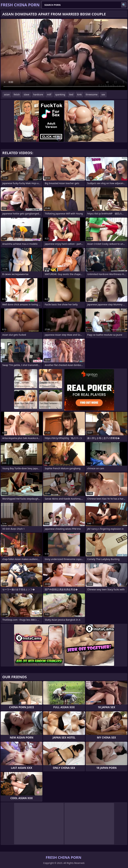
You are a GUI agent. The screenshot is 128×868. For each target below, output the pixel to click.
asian (7, 94)
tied (71, 94)
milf (49, 94)
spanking (60, 94)
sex (103, 94)
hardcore (38, 94)
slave (26, 94)
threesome (92, 94)
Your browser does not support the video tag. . (64, 54)
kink (79, 94)
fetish (17, 94)
